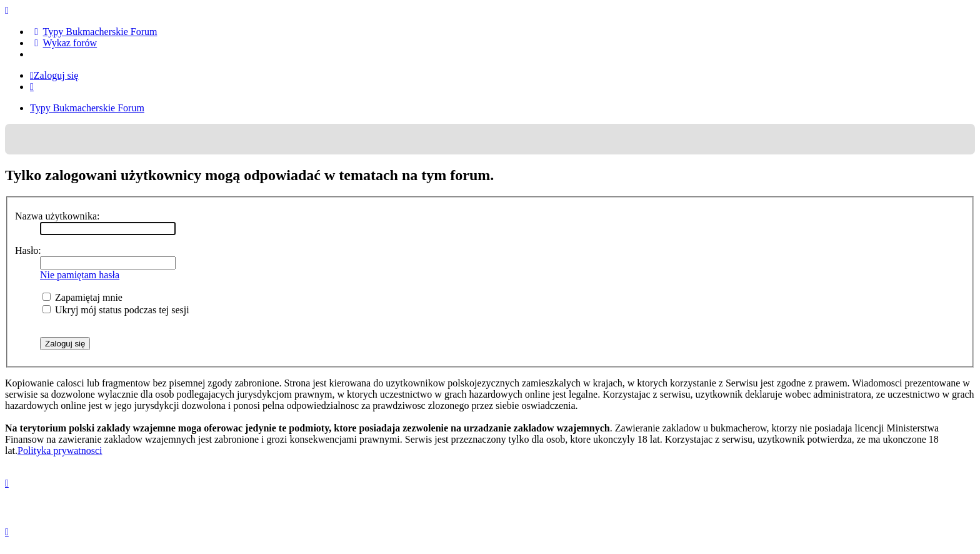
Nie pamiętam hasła (80, 275)
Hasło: (28, 250)
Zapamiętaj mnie (82, 297)
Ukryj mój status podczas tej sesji (116, 310)
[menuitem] (93, 32)
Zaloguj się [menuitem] (54, 75)
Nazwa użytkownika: (57, 216)
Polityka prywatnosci (60, 451)
